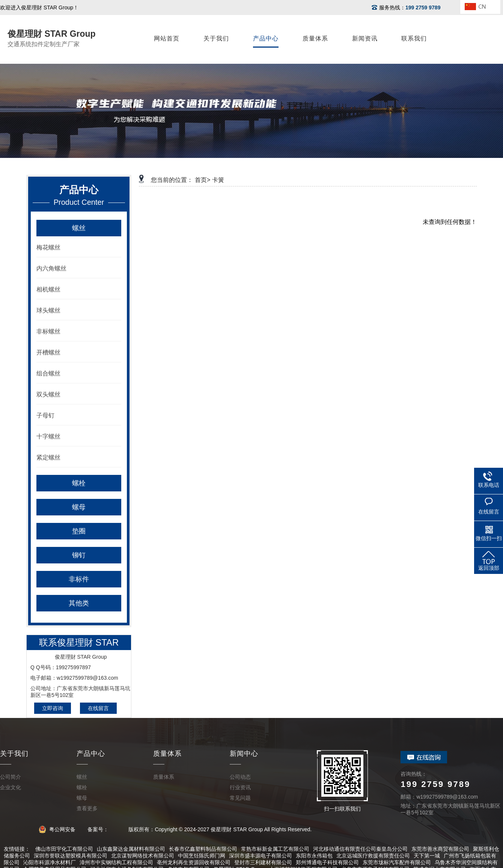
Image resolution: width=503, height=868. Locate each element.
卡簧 (218, 180)
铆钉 (79, 555)
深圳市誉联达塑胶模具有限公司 (71, 856)
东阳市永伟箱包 (314, 856)
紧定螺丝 (48, 457)
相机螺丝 (48, 289)
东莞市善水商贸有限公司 (440, 849)
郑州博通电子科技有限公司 (327, 862)
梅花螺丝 (48, 247)
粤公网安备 (60, 829)
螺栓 (79, 483)
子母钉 (45, 415)
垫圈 (79, 531)
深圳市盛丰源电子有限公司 (261, 856)
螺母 (79, 507)
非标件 (79, 579)
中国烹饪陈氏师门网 (202, 856)
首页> (203, 180)
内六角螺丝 (51, 268)
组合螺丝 (48, 373)
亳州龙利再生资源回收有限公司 (194, 862)
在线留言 (98, 708)
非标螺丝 (48, 331)
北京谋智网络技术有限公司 (143, 856)
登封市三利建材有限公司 (263, 862)
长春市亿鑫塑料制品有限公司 (203, 849)
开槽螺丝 (48, 352)
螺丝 (79, 228)
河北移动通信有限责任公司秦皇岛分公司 (360, 849)
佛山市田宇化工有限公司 (64, 849)
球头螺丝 (48, 310)
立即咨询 (53, 708)
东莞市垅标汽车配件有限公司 (397, 862)
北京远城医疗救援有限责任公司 (373, 856)
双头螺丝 (48, 394)
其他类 (79, 603)
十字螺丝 (48, 436)
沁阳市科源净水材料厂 (50, 862)
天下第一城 (427, 856)
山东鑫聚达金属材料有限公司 (131, 849)
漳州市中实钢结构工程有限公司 (116, 862)
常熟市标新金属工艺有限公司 (275, 849)
